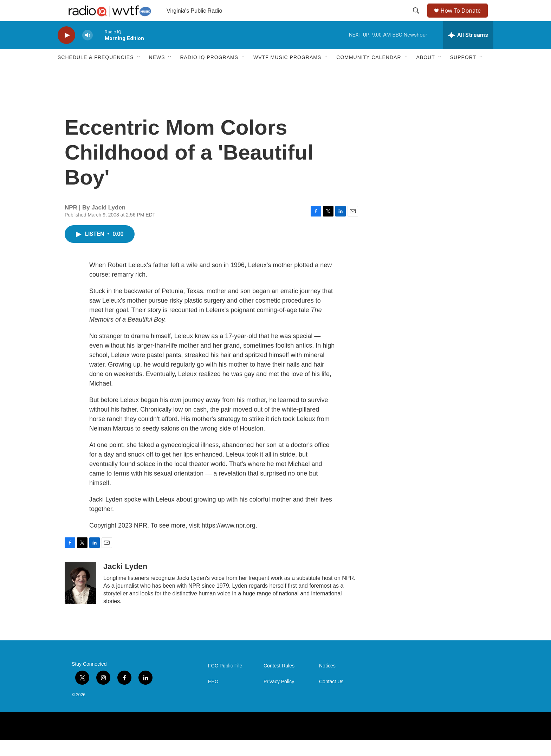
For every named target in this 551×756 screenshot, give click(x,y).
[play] (66, 51)
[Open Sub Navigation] (139, 73)
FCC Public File (225, 682)
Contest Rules (279, 682)
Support (463, 73)
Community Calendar (369, 73)
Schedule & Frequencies (96, 73)
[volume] (87, 51)
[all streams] (468, 51)
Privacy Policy (279, 697)
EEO (213, 697)
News (157, 73)
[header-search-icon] (417, 19)
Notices (327, 682)
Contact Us (331, 697)
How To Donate (464, 18)
